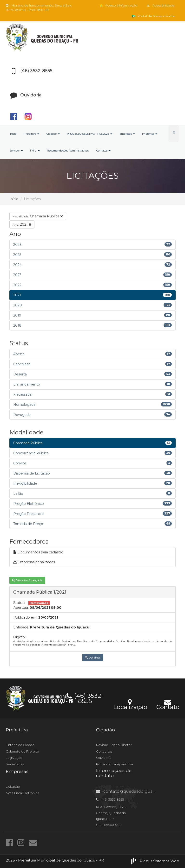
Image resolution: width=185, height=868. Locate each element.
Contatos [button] (103, 151)
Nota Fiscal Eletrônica (23, 793)
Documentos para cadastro (38, 552)
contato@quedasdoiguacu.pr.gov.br (136, 791)
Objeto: (19, 637)
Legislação (14, 758)
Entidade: (21, 627)
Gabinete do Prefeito (22, 751)
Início (13, 134)
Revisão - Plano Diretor (114, 745)
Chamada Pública (38, 216)
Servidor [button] (16, 151)
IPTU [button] (35, 151)
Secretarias (15, 764)
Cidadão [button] (53, 134)
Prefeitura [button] (31, 134)
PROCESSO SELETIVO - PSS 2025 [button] (90, 134)
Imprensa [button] (150, 134)
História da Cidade (20, 745)
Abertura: (21, 608)
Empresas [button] (127, 134)
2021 (22, 224)
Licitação (13, 786)
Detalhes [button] (93, 657)
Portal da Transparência (153, 16)
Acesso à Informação (118, 5)
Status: (19, 603)
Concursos (104, 751)
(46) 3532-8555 (85, 697)
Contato (168, 704)
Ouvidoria (104, 758)
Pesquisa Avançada (27, 580)
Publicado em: (25, 617)
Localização (130, 704)
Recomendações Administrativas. (68, 151)
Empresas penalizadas (34, 562)
